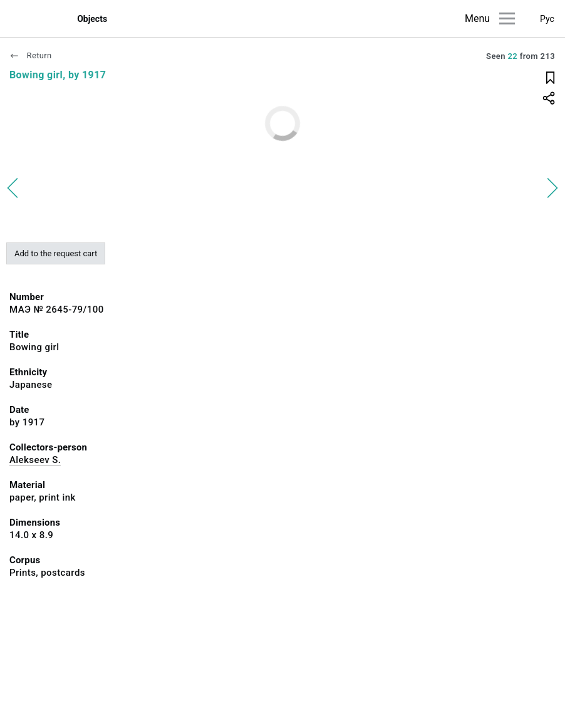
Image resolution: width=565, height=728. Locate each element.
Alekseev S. (35, 460)
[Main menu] (507, 18)
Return (31, 55)
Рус (547, 19)
